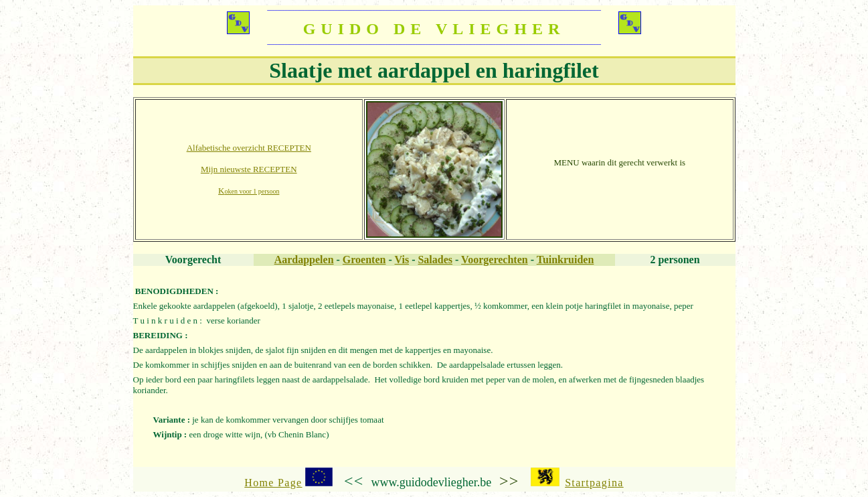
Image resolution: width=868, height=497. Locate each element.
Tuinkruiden (566, 260)
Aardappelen (304, 260)
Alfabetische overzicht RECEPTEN (249, 148)
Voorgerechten (495, 260)
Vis (402, 260)
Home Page (273, 483)
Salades (435, 260)
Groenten (364, 260)
